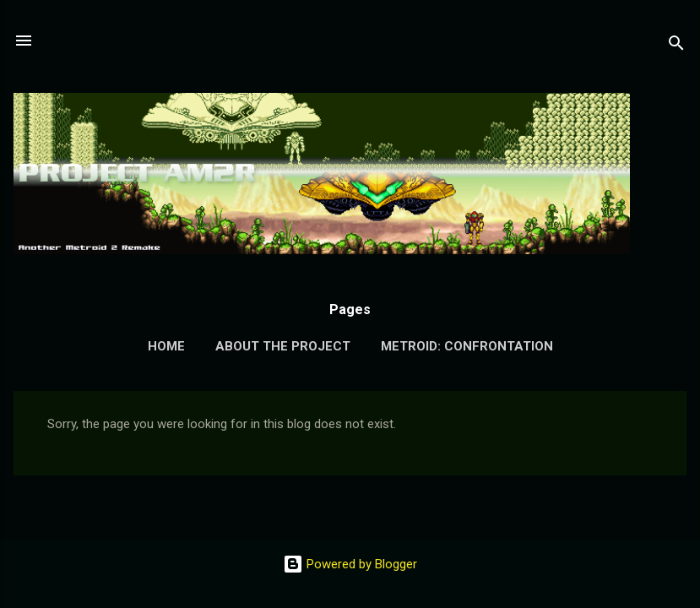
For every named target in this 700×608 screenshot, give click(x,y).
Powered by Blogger (350, 564)
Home (166, 346)
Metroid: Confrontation (467, 346)
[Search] (676, 46)
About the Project (283, 346)
